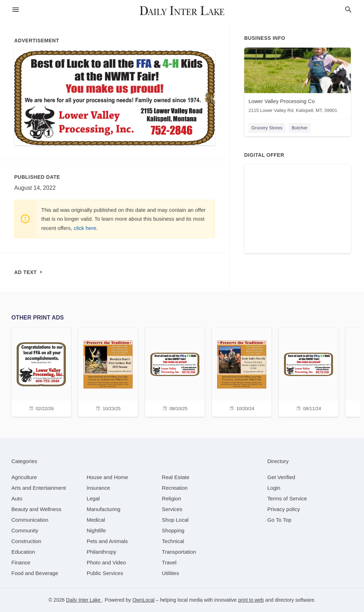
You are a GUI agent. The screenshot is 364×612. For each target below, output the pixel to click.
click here (85, 228)
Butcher (299, 128)
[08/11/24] (309, 372)
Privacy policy (284, 509)
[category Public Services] (105, 573)
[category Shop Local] (175, 520)
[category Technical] (173, 541)
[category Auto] (17, 498)
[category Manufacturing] (104, 509)
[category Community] (25, 530)
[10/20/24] (242, 372)
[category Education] (23, 552)
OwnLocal (143, 600)
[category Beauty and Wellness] (36, 509)
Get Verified (281, 477)
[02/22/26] (41, 372)
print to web (251, 600)
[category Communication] (30, 520)
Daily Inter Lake (84, 600)
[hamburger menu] (16, 10)
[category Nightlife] (96, 530)
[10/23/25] (108, 372)
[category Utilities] (170, 573)
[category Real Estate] (176, 477)
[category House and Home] (108, 477)
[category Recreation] (175, 488)
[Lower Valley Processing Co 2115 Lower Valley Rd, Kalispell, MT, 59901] (298, 82)
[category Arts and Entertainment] (39, 488)
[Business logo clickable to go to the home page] (182, 11)
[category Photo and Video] (106, 562)
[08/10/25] (175, 372)
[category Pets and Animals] (107, 541)
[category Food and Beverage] (35, 573)
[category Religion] (171, 498)
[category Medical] (96, 520)
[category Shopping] (173, 530)
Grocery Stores (267, 128)
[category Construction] (26, 541)
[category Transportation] (179, 552)
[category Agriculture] (24, 477)
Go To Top (279, 520)
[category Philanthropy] (101, 552)
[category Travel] (169, 562)
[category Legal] (93, 498)
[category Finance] (21, 562)
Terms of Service (287, 498)
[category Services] (172, 509)
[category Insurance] (98, 488)
